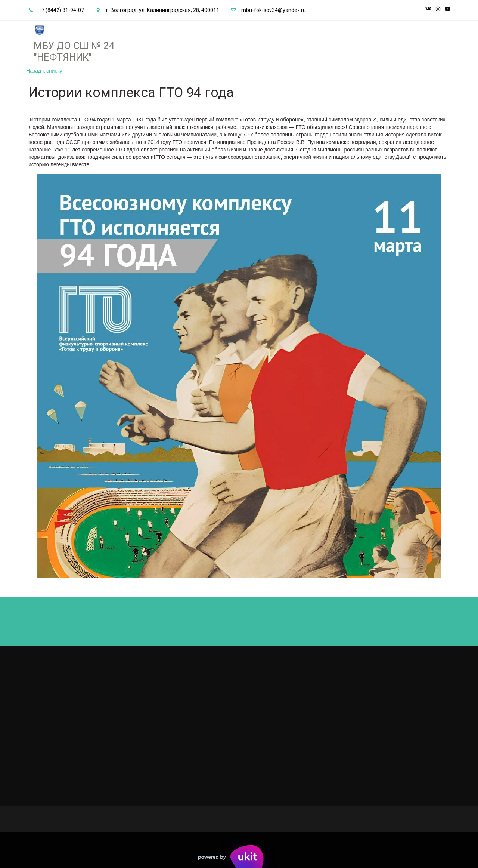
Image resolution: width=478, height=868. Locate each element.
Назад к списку (44, 71)
